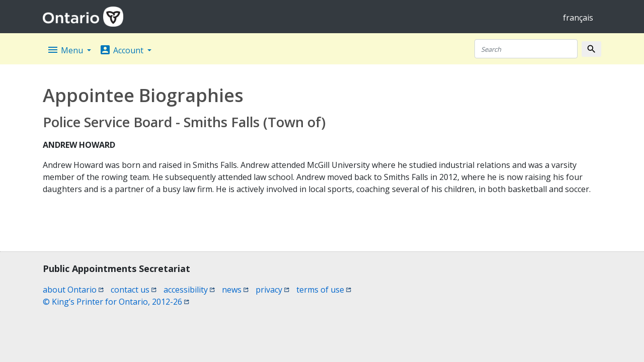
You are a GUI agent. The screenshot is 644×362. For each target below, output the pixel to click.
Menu (66, 50)
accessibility (189, 290)
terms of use (324, 290)
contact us (134, 290)
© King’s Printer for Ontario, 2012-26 (116, 302)
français (578, 18)
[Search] (526, 49)
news (235, 290)
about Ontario (73, 290)
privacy (272, 290)
